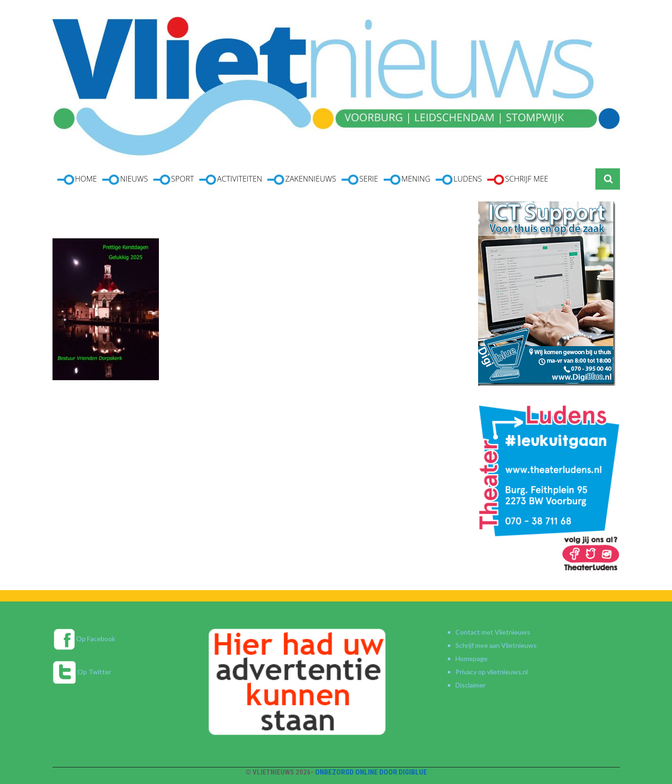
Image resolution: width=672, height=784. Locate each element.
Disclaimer (471, 685)
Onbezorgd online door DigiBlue (371, 772)
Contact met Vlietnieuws (493, 632)
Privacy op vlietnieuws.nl (492, 672)
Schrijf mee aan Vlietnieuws (496, 645)
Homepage (471, 658)
